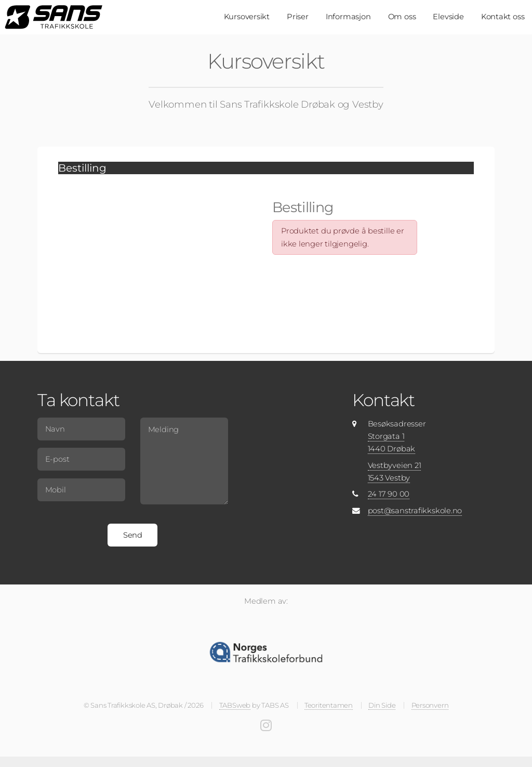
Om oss (402, 17)
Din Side (382, 705)
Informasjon (348, 17)
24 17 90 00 (389, 494)
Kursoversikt (247, 17)
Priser (298, 17)
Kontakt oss (503, 17)
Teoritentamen (329, 705)
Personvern (430, 705)
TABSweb (235, 705)
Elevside (448, 17)
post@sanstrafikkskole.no (415, 511)
